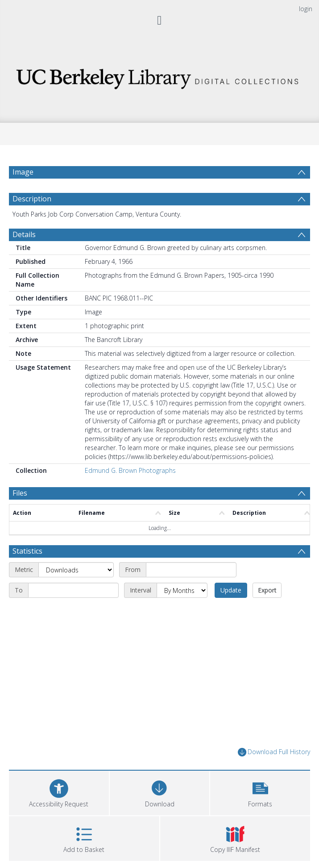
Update (231, 590)
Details (24, 234)
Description (32, 199)
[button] (260, 792)
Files (20, 493)
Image (23, 172)
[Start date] (191, 570)
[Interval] (182, 590)
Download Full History (274, 752)
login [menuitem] (306, 9)
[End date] (73, 590)
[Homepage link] (159, 77)
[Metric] (76, 570)
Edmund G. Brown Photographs (130, 470)
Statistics (27, 551)
